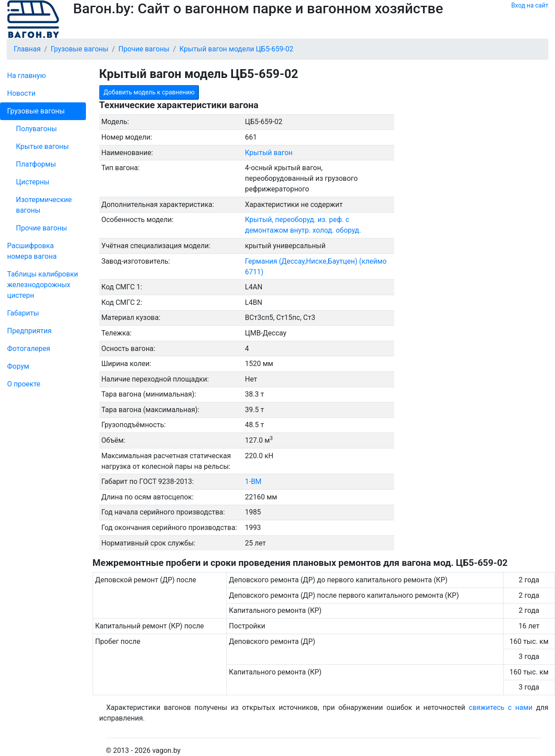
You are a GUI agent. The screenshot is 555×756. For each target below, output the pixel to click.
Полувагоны (36, 129)
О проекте (24, 384)
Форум (18, 366)
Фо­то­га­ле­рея (29, 349)
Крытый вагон (269, 153)
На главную (26, 76)
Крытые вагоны (42, 146)
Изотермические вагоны (44, 205)
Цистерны (33, 182)
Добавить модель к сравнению (149, 92)
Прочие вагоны (41, 228)
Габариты (23, 313)
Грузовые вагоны (36, 111)
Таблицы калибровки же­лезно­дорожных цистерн (43, 285)
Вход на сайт (530, 5)
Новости (21, 93)
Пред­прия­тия (29, 331)
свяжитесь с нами (501, 707)
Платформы (36, 164)
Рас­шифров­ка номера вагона (32, 251)
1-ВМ (253, 481)
